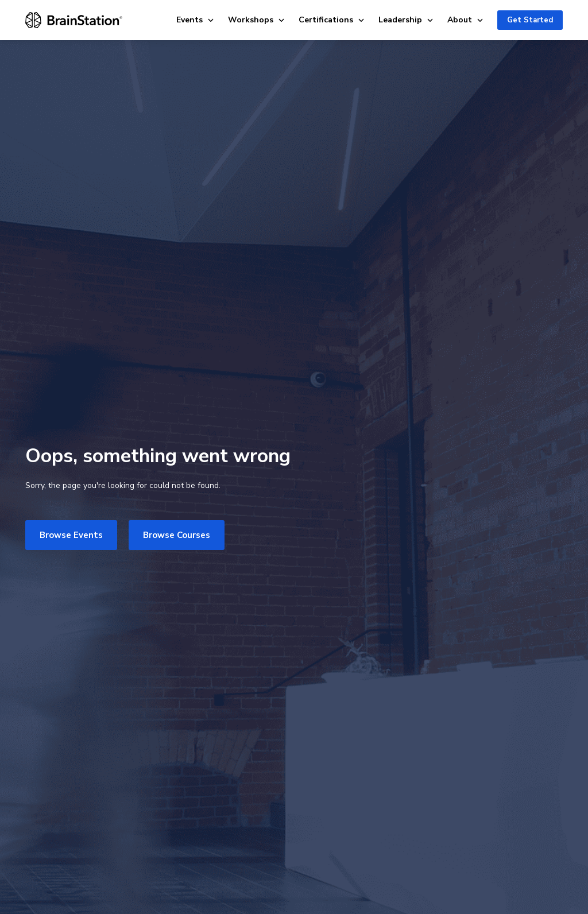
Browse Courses (177, 535)
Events (195, 20)
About (465, 20)
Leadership (406, 20)
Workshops (256, 20)
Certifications (332, 20)
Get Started (530, 20)
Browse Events (71, 535)
